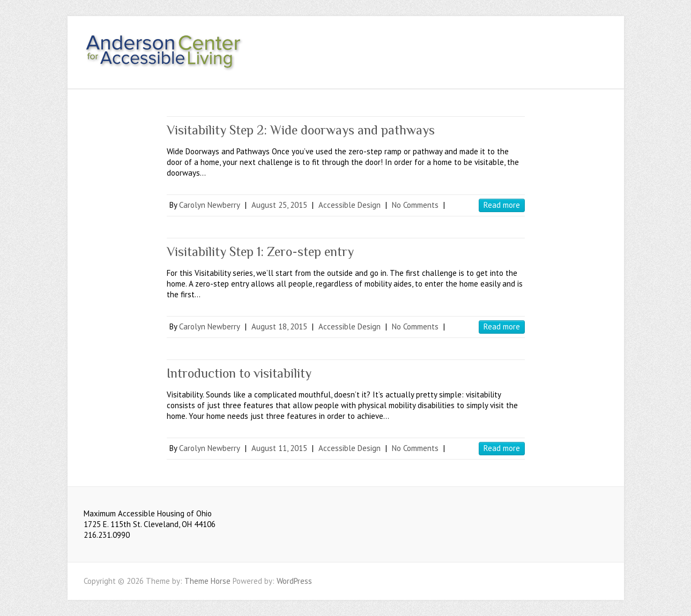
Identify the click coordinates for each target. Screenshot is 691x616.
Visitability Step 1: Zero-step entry (260, 251)
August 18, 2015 (279, 326)
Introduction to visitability (239, 373)
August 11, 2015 (279, 448)
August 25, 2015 (279, 205)
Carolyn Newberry (210, 205)
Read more (502, 205)
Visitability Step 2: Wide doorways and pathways (301, 130)
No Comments (415, 205)
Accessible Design (350, 205)
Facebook (565, 44)
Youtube (581, 44)
